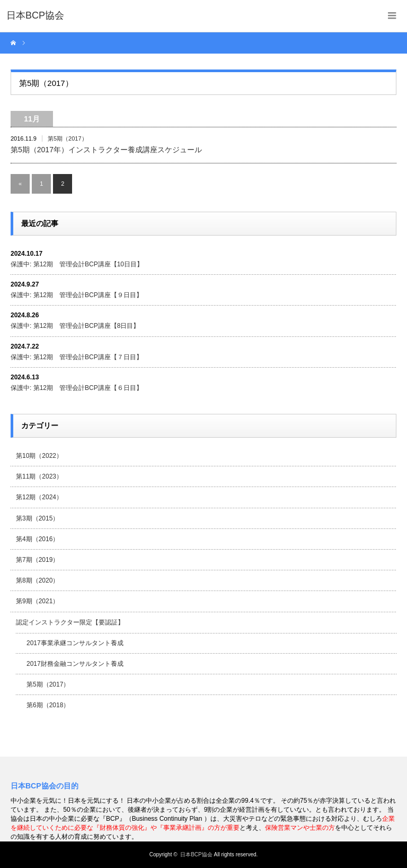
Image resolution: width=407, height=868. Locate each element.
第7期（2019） (37, 560)
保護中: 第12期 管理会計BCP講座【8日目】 (75, 326)
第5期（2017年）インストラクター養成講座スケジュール (106, 150)
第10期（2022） (39, 456)
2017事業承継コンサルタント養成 (75, 643)
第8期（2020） (37, 580)
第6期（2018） (48, 705)
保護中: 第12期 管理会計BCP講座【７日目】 (77, 357)
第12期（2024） (39, 497)
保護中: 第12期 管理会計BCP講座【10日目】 (77, 264)
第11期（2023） (39, 476)
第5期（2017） (68, 138)
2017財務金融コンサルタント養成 (75, 664)
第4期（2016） (37, 539)
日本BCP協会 (196, 854)
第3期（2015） (37, 518)
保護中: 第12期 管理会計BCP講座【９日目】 (77, 295)
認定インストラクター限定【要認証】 (70, 622)
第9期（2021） (37, 601)
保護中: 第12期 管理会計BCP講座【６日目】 (77, 388)
